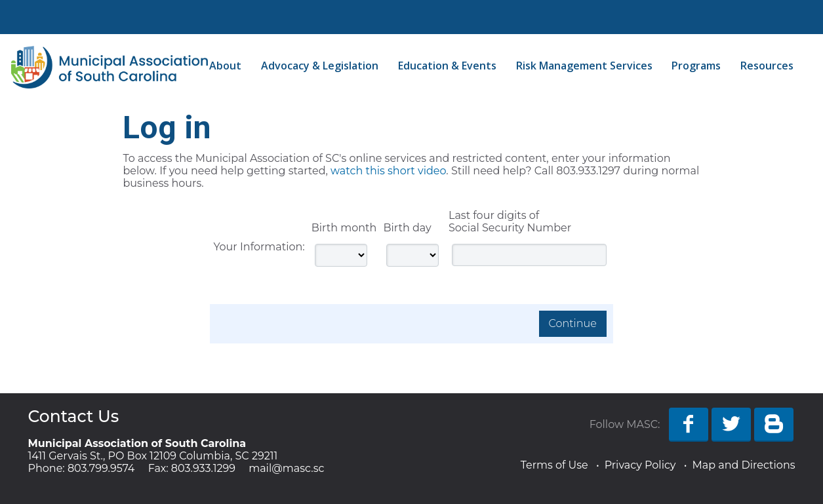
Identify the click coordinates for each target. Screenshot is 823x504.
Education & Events (447, 66)
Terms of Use (554, 465)
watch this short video (388, 171)
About (225, 66)
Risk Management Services (584, 66)
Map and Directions (743, 465)
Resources (767, 66)
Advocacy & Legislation (320, 66)
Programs (696, 66)
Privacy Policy (640, 465)
